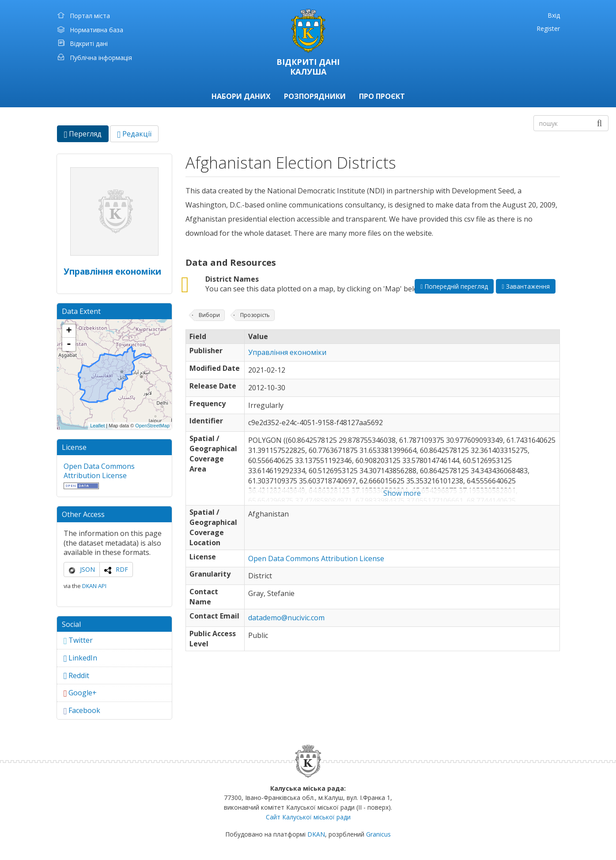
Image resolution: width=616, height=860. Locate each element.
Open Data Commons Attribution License (99, 471)
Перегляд (87, 135)
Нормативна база (96, 30)
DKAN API (94, 586)
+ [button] (69, 331)
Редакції (134, 134)
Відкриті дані (89, 43)
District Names (232, 279)
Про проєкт (382, 96)
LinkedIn (81, 658)
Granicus (378, 834)
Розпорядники (315, 96)
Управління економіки (112, 271)
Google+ (80, 693)
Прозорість (255, 315)
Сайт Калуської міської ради (308, 817)
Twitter (78, 640)
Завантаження (525, 286)
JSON (87, 569)
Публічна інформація (101, 58)
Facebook (82, 710)
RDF (122, 569)
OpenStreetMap (152, 426)
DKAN (316, 834)
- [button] (69, 344)
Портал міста (90, 16)
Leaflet (97, 426)
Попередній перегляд (454, 286)
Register (548, 28)
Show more (402, 493)
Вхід (554, 15)
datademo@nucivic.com (286, 618)
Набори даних (241, 96)
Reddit (77, 675)
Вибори (209, 315)
